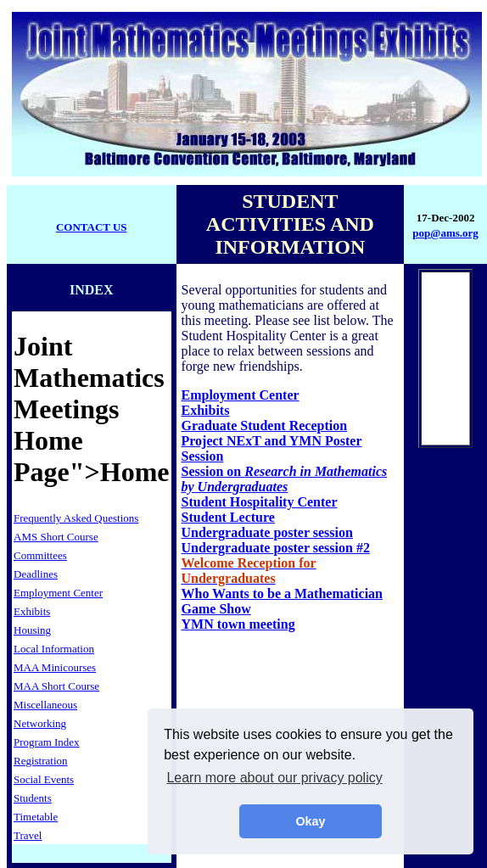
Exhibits (32, 611)
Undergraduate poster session (267, 532)
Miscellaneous (45, 705)
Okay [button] (310, 821)
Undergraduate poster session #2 (276, 548)
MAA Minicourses (55, 667)
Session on (285, 479)
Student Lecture (228, 517)
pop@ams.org (445, 233)
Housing (32, 630)
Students (33, 798)
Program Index (47, 742)
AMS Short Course (56, 537)
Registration (41, 761)
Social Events (44, 779)
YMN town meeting (238, 624)
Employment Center (58, 593)
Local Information (54, 649)
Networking (40, 723)
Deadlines (36, 574)
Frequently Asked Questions (76, 518)
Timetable (36, 817)
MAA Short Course (56, 686)
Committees (40, 555)
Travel (28, 835)
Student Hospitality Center (260, 502)
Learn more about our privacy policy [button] (274, 778)
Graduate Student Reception (265, 426)
